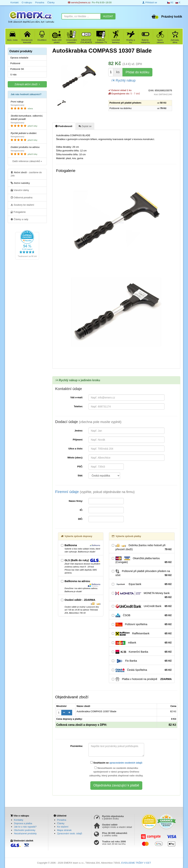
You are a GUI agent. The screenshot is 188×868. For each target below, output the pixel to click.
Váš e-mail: (77, 397)
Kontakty (19, 820)
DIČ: (81, 519)
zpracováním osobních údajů (126, 763)
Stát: (80, 476)
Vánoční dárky (20, 190)
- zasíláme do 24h (26, 174)
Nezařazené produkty (25, 833)
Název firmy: (76, 501)
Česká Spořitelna (142, 670)
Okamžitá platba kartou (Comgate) (142, 560)
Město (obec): (75, 458)
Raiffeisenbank (142, 634)
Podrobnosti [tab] (64, 126)
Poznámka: (77, 746)
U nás (13, 75)
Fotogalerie (18, 212)
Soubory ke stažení (22, 205)
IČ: (81, 510)
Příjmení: (78, 440)
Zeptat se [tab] (85, 126)
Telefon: (78, 406)
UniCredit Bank (142, 606)
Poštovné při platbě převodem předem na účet (142, 573)
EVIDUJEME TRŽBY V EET (136, 863)
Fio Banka (142, 661)
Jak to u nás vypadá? (25, 827)
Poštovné (15, 63)
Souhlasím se (116, 763)
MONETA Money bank (142, 595)
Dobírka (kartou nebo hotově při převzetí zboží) (142, 547)
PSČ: (80, 467)
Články (61, 823)
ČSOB (142, 615)
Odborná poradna (22, 197)
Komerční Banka (142, 652)
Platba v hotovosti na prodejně (142, 679)
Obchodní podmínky (25, 830)
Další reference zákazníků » (27, 161)
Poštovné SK (17, 69)
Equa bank (142, 584)
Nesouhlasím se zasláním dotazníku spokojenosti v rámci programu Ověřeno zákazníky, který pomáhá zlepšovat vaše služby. (116, 772)
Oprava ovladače (19, 58)
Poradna (62, 820)
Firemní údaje (95, 492)
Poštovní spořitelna (142, 624)
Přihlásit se (150, 2)
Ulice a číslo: (76, 449)
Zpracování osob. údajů (70, 833)
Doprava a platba (23, 823)
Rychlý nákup (123, 80)
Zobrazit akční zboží (27, 84)
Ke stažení (63, 827)
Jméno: (79, 431)
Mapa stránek (64, 830)
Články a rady (19, 219)
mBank (142, 643)
